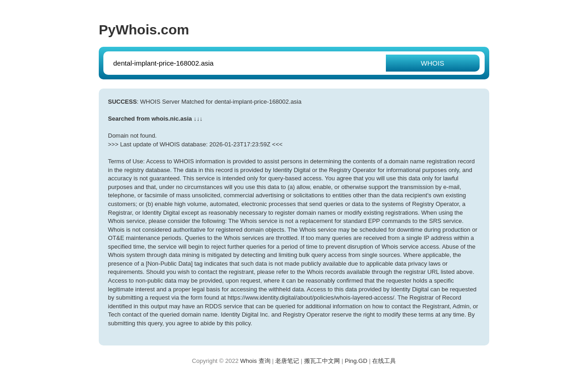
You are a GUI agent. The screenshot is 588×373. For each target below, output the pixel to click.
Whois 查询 (255, 361)
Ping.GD (356, 361)
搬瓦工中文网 (322, 361)
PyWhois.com (144, 30)
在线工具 (384, 361)
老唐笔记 (287, 361)
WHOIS (433, 63)
